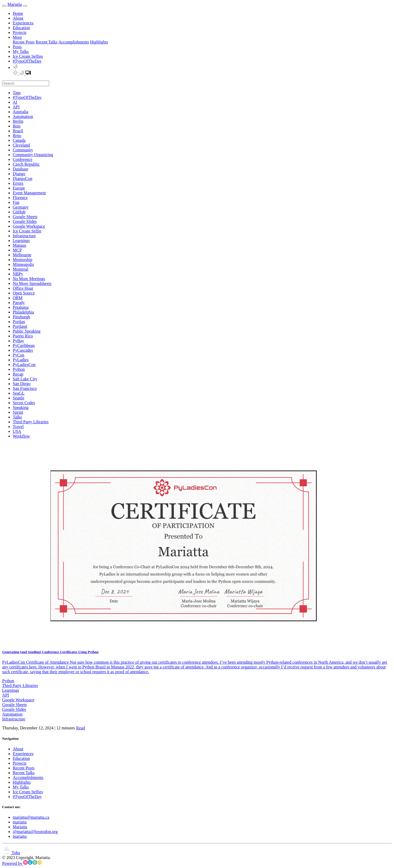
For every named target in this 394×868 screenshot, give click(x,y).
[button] (15, 67)
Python (8, 681)
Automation (12, 714)
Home (18, 13)
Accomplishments (74, 42)
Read (81, 728)
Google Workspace (18, 700)
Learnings (11, 690)
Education (21, 28)
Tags (17, 93)
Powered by (22, 863)
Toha (11, 853)
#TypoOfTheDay (27, 61)
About (18, 18)
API (6, 695)
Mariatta (15, 4)
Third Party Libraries (20, 686)
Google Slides (14, 709)
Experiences (23, 23)
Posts (17, 47)
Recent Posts (24, 42)
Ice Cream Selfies (28, 56)
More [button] (17, 37)
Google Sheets (14, 705)
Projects (20, 32)
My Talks (21, 52)
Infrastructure (14, 719)
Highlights (99, 42)
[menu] (25, 6)
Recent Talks (47, 42)
